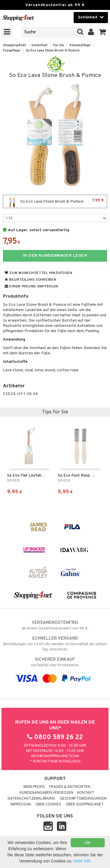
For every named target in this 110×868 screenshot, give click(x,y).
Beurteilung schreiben (30, 280)
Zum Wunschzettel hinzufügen (39, 273)
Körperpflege (80, 45)
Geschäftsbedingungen (83, 799)
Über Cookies (48, 805)
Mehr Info (82, 861)
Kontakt (86, 793)
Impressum (21, 805)
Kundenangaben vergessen (46, 793)
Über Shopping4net (85, 805)
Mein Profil (34, 787)
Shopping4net (14, 45)
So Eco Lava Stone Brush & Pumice (52, 51)
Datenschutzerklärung (31, 799)
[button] (103, 32)
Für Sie (59, 45)
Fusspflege (11, 51)
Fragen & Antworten (70, 787)
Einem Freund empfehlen (32, 287)
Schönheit (39, 45)
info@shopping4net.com (55, 756)
